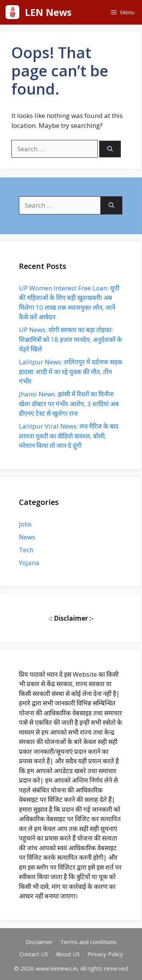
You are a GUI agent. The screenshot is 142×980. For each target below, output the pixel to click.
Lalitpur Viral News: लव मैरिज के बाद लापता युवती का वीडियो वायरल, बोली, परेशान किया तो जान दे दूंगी (69, 436)
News (27, 537)
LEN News (48, 12)
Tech (26, 550)
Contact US (34, 954)
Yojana (29, 563)
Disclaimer (39, 942)
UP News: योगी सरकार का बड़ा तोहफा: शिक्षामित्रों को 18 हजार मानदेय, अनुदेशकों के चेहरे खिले (70, 339)
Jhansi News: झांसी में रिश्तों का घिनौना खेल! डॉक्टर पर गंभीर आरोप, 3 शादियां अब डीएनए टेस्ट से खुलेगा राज (69, 404)
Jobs (25, 524)
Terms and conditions (88, 942)
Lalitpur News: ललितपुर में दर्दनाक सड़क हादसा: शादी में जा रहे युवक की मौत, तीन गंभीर (71, 371)
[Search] (110, 149)
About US (68, 954)
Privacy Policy (105, 954)
